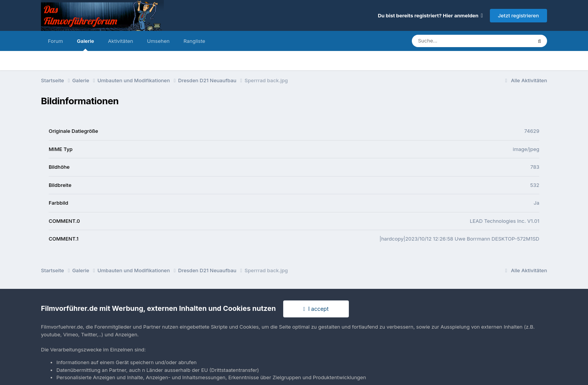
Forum (55, 41)
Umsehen (158, 41)
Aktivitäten (121, 41)
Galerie (86, 44)
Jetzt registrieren (518, 15)
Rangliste (194, 41)
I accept (316, 309)
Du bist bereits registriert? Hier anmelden (430, 15)
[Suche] (456, 41)
